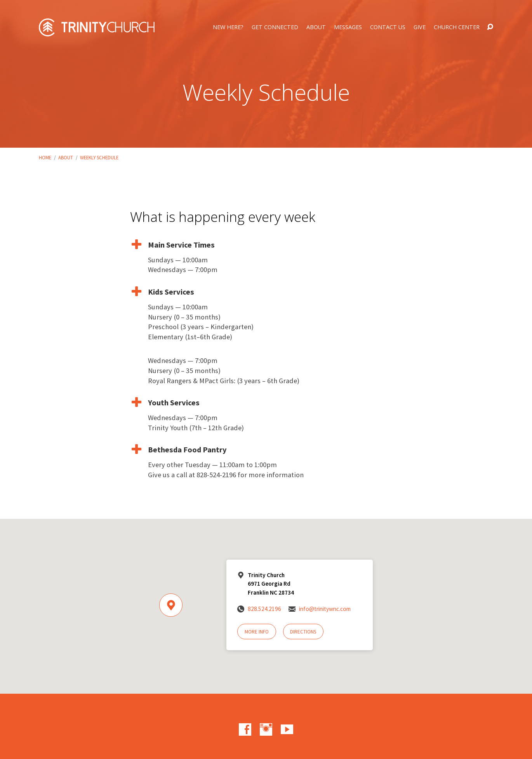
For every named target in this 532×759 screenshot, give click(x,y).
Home (45, 157)
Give (420, 27)
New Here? (228, 27)
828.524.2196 (264, 609)
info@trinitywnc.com (325, 609)
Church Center (457, 27)
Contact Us (388, 27)
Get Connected (275, 27)
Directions (303, 632)
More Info (257, 632)
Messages (348, 27)
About (316, 27)
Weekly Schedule (99, 157)
